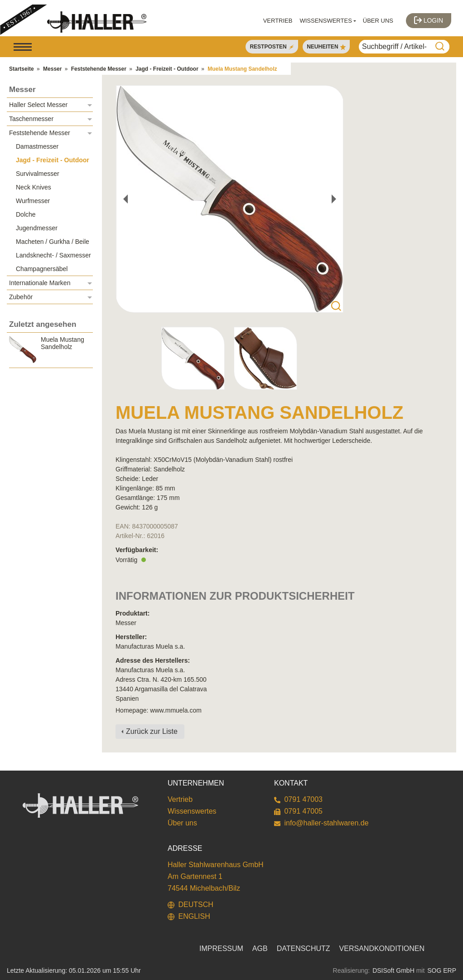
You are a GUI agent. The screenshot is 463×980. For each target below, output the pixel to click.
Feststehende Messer (99, 69)
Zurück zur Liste (152, 731)
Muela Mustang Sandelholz (242, 69)
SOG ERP (442, 970)
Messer (52, 69)
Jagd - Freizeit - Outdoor (167, 69)
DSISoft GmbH (393, 970)
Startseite (22, 69)
